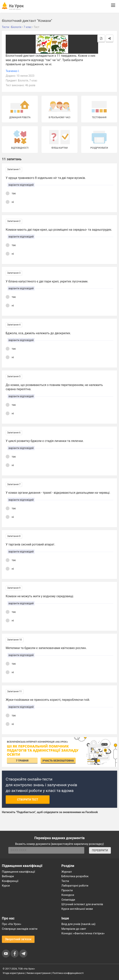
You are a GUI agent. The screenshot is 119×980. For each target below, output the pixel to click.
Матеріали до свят (74, 929)
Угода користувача (14, 973)
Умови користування (39, 973)
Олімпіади (68, 900)
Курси (6, 886)
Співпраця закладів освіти (20, 929)
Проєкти (67, 890)
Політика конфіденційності (68, 973)
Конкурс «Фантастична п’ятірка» (83, 933)
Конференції (10, 881)
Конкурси (68, 895)
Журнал (67, 872)
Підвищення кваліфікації (19, 872)
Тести (65, 881)
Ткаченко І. (13, 71)
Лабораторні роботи (75, 886)
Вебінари (8, 876)
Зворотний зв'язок (18, 939)
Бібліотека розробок (75, 876)
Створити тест (28, 800)
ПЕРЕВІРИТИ (100, 850)
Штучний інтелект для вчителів (82, 904)
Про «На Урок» (12, 924)
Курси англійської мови (77, 909)
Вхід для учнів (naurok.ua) (78, 924)
